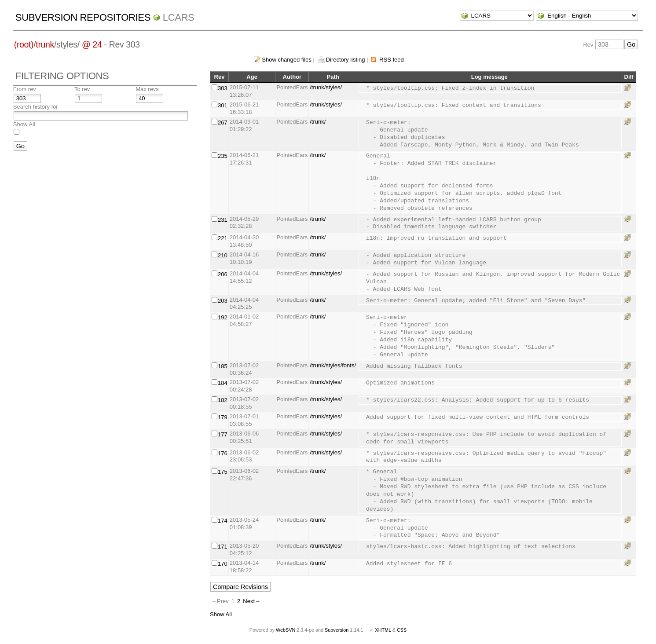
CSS (402, 630)
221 (223, 238)
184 (223, 383)
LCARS (179, 17)
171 (223, 547)
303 (223, 88)
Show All (24, 124)
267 (223, 123)
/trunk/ (318, 122)
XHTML (383, 630)
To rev (82, 89)
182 (223, 400)
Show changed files (287, 60)
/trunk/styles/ (326, 87)
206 (223, 274)
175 (223, 472)
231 (223, 220)
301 (223, 105)
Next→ (252, 601)
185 (223, 366)
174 (223, 521)
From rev (25, 89)
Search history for (36, 107)
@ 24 (92, 44)
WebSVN (286, 630)
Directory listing (346, 60)
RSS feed (392, 60)
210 (223, 255)
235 (223, 156)
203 (223, 301)
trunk (45, 44)
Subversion (337, 630)
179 (223, 417)
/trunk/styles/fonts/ (333, 365)
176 (223, 453)
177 (223, 434)
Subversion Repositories (83, 17)
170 (223, 564)
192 (223, 317)
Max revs (147, 89)
